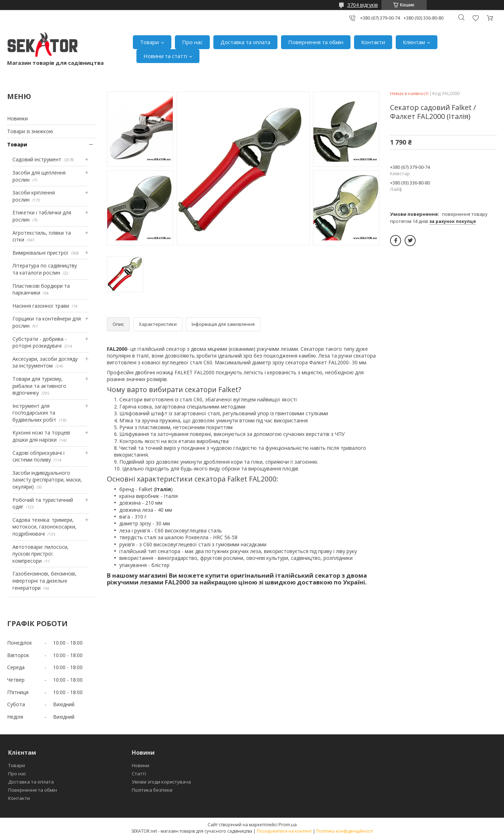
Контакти (373, 42)
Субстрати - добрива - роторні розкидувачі (40, 342)
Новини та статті (165, 56)
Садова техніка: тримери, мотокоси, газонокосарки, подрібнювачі (45, 527)
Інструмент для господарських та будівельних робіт (34, 413)
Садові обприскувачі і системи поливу (38, 456)
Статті (139, 774)
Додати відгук (476, 18)
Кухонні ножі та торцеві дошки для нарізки (41, 436)
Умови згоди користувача (161, 782)
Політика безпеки (152, 790)
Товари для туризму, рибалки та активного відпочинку (39, 386)
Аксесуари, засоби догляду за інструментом (45, 362)
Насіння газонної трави (41, 306)
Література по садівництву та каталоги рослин (45, 269)
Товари (149, 42)
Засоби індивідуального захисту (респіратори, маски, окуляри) (47, 480)
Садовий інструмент (37, 159)
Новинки (17, 118)
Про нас (192, 42)
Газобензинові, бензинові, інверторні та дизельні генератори (45, 581)
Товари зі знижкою (30, 131)
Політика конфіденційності (345, 831)
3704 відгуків (363, 5)
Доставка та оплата (245, 42)
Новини (141, 765)
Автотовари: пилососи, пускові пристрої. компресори (41, 554)
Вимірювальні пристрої (40, 253)
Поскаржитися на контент (284, 831)
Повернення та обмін (316, 42)
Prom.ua (288, 824)
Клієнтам (414, 42)
